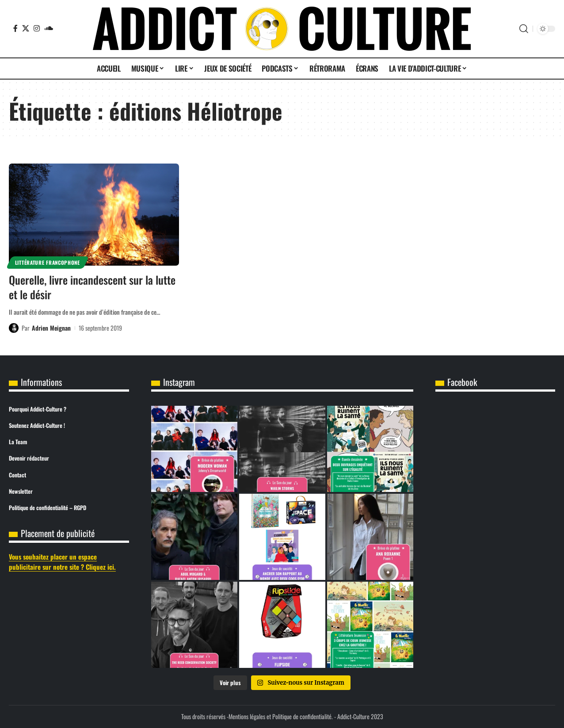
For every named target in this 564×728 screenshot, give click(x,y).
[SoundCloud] (49, 28)
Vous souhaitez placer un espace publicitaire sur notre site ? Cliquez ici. (62, 562)
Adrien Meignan (51, 328)
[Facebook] (15, 28)
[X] (26, 28)
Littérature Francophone (48, 262)
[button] (524, 29)
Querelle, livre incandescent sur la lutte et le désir (92, 287)
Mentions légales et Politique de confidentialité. (281, 716)
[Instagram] (37, 28)
